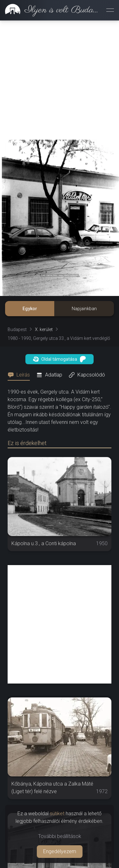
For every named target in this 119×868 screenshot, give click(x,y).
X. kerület (44, 329)
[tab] (21, 375)
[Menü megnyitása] (110, 10)
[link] (51, 10)
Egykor (30, 309)
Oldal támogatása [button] (60, 359)
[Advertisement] (60, 80)
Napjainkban (84, 309)
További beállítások (60, 836)
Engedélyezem (60, 851)
